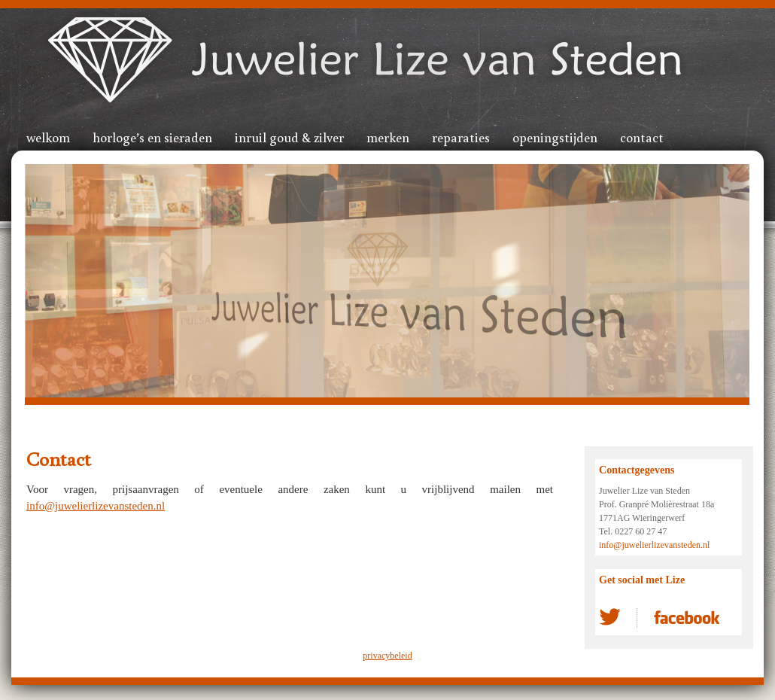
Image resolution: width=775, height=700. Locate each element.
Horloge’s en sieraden (152, 137)
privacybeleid (387, 656)
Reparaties (461, 137)
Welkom (48, 137)
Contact (642, 137)
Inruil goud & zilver (289, 137)
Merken (388, 137)
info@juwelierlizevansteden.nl (96, 506)
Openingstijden (555, 137)
